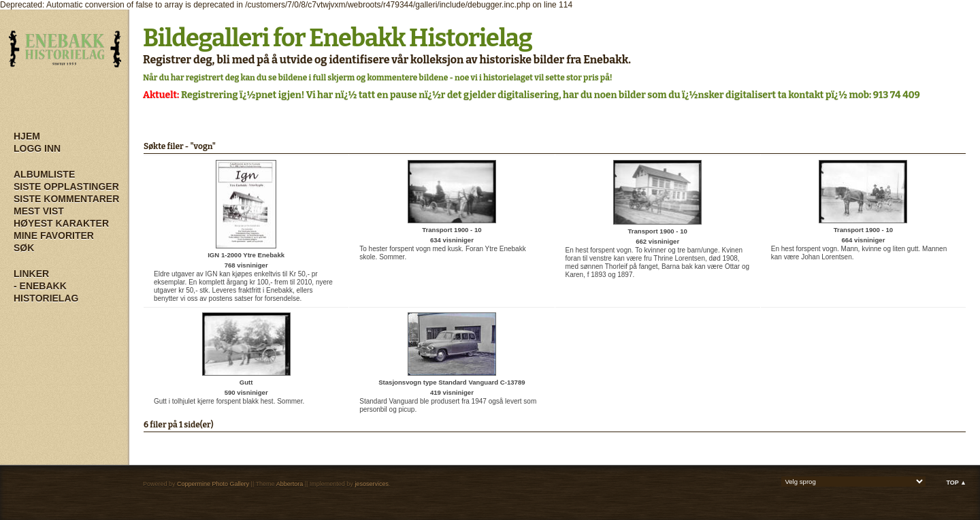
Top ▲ (956, 483)
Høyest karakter (61, 223)
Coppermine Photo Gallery (213, 484)
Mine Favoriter (54, 235)
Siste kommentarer (66, 199)
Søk (24, 248)
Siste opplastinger (66, 186)
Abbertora (290, 484)
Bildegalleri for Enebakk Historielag (338, 38)
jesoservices (372, 484)
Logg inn (37, 148)
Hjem (27, 136)
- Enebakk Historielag (46, 292)
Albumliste (44, 174)
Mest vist (39, 211)
